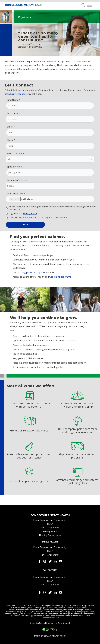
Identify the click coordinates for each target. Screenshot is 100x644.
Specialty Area (15, 167)
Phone (11, 140)
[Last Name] (50, 119)
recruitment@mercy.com (14, 614)
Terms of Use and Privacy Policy (50, 636)
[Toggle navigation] (89, 5)
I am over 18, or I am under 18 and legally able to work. (38, 217)
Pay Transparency (50, 528)
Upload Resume (16, 193)
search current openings (17, 94)
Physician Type (16, 153)
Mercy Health (50, 542)
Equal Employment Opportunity (50, 520)
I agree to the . (24, 213)
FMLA (50, 524)
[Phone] (50, 146)
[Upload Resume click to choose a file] (50, 199)
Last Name (13, 113)
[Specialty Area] (50, 173)
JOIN (25, 225)
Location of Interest (18, 180)
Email (11, 127)
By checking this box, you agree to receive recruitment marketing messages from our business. (52, 208)
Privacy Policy (30, 213)
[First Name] (50, 106)
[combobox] (8, 159)
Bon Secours (50, 570)
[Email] (50, 132)
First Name (14, 100)
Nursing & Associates (50, 535)
